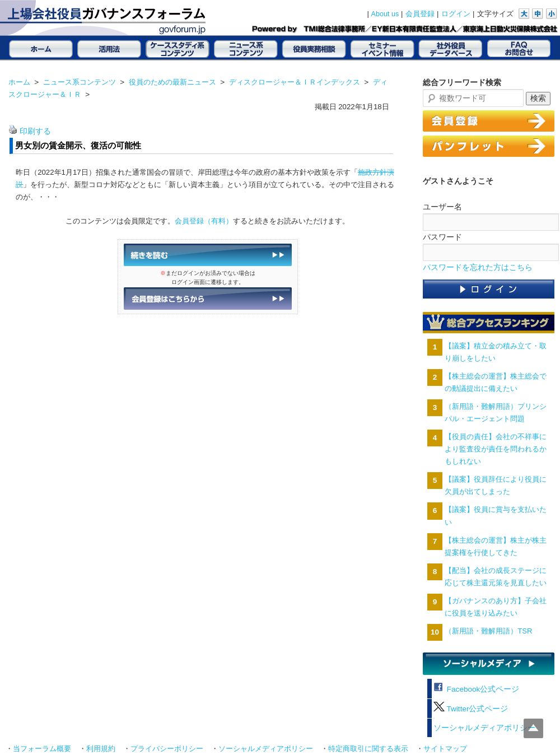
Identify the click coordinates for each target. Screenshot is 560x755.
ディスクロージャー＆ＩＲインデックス (295, 82)
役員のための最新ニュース (172, 82)
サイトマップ (445, 749)
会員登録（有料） (204, 221)
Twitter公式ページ (471, 709)
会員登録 (420, 14)
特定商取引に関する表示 (368, 749)
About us (385, 14)
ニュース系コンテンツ (80, 82)
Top (533, 728)
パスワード (442, 237)
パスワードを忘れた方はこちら (478, 267)
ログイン (456, 14)
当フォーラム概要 (42, 749)
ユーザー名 (442, 207)
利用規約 (101, 749)
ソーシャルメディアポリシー (484, 728)
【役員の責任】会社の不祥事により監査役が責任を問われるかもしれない (496, 449)
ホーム (19, 82)
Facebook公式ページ (476, 689)
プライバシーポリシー (167, 749)
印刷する (35, 131)
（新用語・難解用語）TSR (488, 631)
